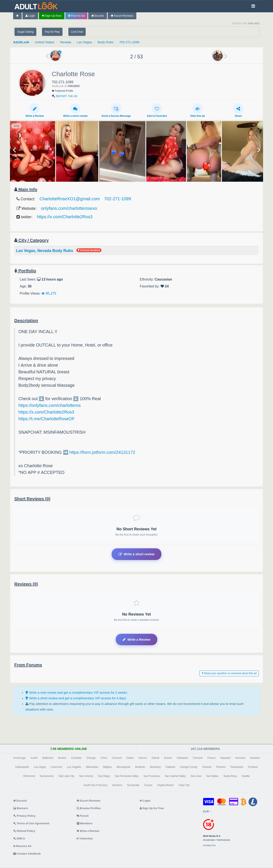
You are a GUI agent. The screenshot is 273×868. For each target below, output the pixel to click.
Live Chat (77, 32)
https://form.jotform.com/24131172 (102, 452)
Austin (34, 758)
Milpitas (107, 767)
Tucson (148, 785)
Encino (168, 758)
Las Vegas (84, 42)
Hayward (225, 758)
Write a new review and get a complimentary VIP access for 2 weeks (76, 692)
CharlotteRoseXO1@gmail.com (70, 199)
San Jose (196, 776)
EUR (207, 811)
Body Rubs (105, 42)
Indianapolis (22, 767)
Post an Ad (76, 16)
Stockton (117, 785)
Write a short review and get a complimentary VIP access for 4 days (76, 698)
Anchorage (19, 758)
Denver (143, 758)
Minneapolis (124, 767)
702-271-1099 (129, 42)
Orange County (189, 767)
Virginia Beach (165, 785)
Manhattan (92, 767)
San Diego (104, 776)
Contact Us (209, 845)
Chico (104, 758)
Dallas (130, 758)
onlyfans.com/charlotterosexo (69, 208)
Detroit (155, 758)
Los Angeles (74, 767)
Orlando (207, 767)
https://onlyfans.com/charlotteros (50, 405)
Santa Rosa (230, 776)
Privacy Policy (24, 816)
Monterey (155, 767)
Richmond (29, 776)
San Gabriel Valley (175, 776)
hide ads (254, 23)
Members (85, 823)
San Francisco (152, 776)
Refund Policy (24, 831)
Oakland (170, 767)
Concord (117, 758)
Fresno (211, 758)
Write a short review (75, 110)
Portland (253, 767)
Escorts (98, 16)
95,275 (49, 293)
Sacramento (47, 776)
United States (45, 42)
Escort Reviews (122, 16)
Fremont (198, 758)
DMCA (19, 838)
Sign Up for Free (152, 808)
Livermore (56, 767)
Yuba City (184, 785)
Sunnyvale (133, 785)
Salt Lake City (66, 776)
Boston (62, 758)
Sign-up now (52, 16)
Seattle (246, 776)
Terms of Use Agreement (31, 823)
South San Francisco (96, 785)
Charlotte (76, 758)
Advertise (85, 838)
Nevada (66, 42)
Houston (255, 758)
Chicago (91, 758)
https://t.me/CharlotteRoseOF (47, 419)
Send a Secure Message (116, 110)
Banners (21, 808)
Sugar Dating (25, 32)
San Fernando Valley (127, 776)
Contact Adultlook (27, 854)
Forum (83, 816)
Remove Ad (22, 846)
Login (30, 16)
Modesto (140, 767)
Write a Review (35, 110)
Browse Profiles (89, 808)
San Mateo (212, 776)
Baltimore (48, 758)
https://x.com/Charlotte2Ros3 (65, 217)
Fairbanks (182, 758)
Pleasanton (237, 767)
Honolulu (240, 758)
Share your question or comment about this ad (229, 673)
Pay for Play (52, 32)
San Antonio (86, 776)
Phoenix (221, 767)
